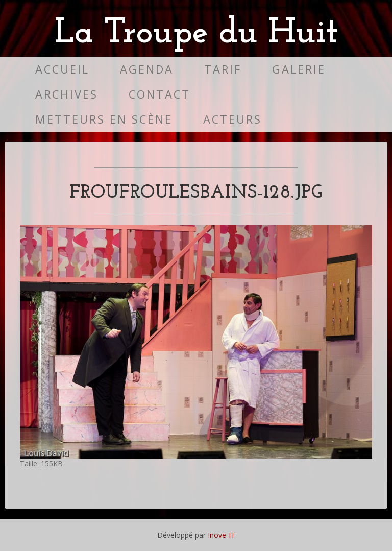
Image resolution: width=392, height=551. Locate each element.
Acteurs (232, 119)
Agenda (147, 69)
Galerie (299, 69)
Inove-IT (222, 535)
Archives (67, 94)
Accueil (62, 69)
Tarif (223, 69)
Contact (160, 94)
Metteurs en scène (104, 119)
